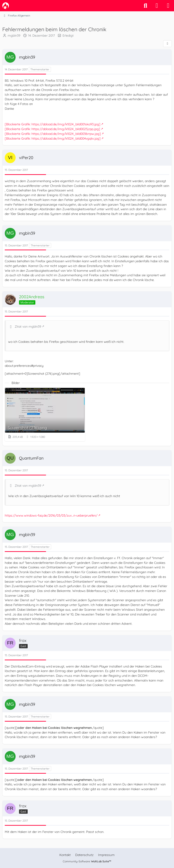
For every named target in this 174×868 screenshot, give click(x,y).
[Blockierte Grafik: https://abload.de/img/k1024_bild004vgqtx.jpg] (53, 138)
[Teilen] (167, 44)
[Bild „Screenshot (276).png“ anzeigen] (45, 414)
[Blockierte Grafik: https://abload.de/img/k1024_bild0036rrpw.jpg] (53, 134)
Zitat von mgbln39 (28, 327)
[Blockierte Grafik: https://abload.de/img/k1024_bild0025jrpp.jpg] (52, 129)
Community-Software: (87, 861)
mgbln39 (14, 36)
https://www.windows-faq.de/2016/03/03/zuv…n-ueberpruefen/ (51, 515)
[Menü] (168, 6)
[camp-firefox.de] (6, 6)
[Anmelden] (157, 6)
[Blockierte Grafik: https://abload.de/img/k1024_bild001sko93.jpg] (53, 124)
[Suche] (145, 6)
